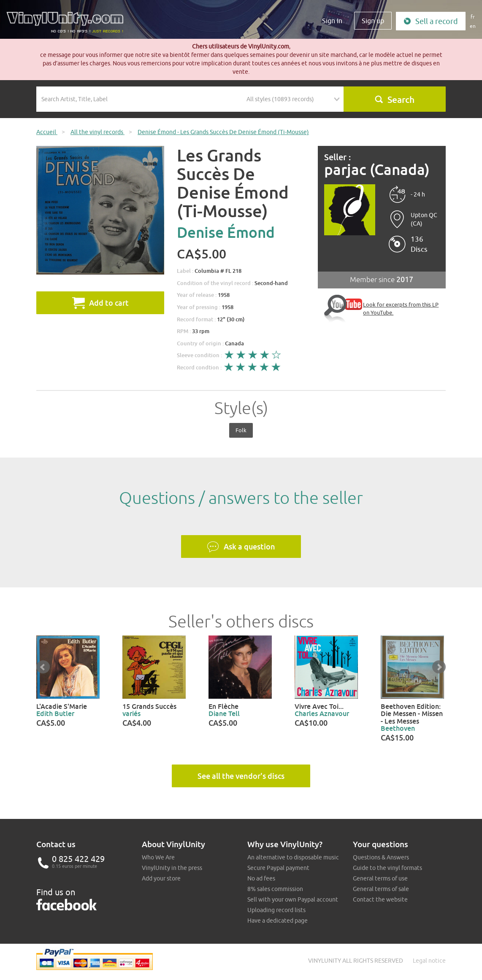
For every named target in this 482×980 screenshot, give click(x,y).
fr (473, 17)
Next (439, 667)
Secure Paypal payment (278, 868)
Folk (241, 430)
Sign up (373, 21)
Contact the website (380, 899)
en (473, 26)
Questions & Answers (381, 857)
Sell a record (431, 21)
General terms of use (380, 878)
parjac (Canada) (377, 170)
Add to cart (100, 303)
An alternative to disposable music (293, 857)
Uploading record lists (276, 910)
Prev (43, 667)
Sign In (332, 21)
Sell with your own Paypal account (293, 899)
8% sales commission (275, 889)
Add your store (161, 878)
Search (394, 100)
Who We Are (158, 857)
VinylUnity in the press (172, 868)
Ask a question (241, 547)
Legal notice (429, 961)
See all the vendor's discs (241, 776)
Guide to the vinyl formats (387, 868)
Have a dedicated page (278, 921)
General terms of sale (381, 889)
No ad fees (261, 878)
